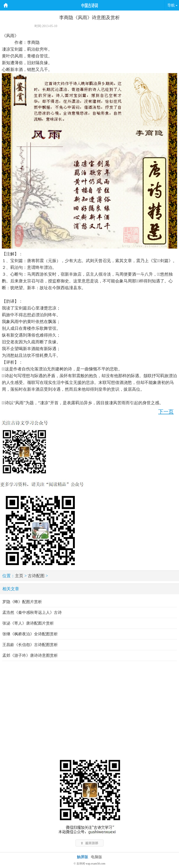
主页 (19, 576)
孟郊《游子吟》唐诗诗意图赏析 (30, 655)
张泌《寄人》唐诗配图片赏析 (28, 623)
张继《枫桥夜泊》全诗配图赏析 (30, 634)
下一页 (166, 412)
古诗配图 (36, 576)
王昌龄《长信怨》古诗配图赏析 (30, 645)
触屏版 (83, 857)
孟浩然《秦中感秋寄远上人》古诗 (32, 613)
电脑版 (96, 857)
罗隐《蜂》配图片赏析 (22, 602)
